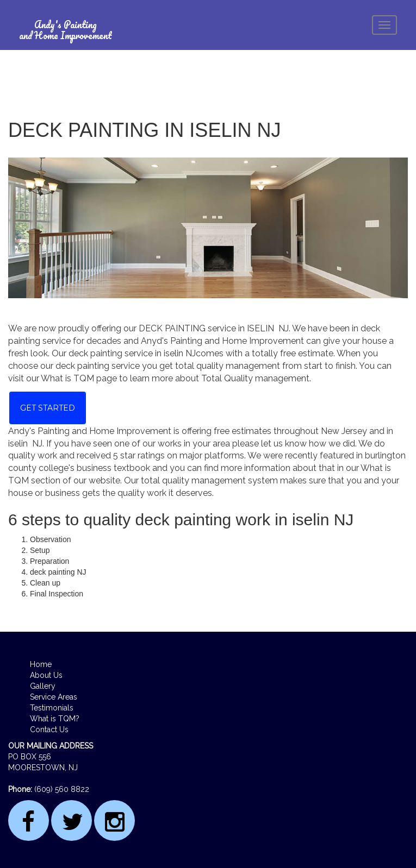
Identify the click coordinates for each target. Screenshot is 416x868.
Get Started (48, 408)
